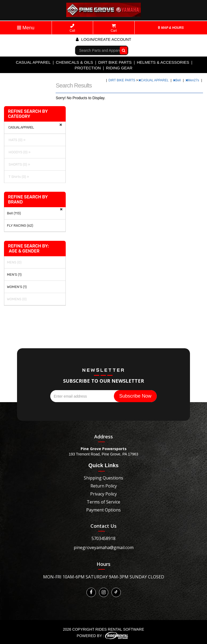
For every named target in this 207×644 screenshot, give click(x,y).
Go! (122, 50)
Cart (114, 28)
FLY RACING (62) (20, 225)
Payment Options (104, 510)
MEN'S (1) (14, 275)
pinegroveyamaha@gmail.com (104, 547)
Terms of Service (104, 502)
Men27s (193, 80)
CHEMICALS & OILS (74, 62)
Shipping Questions (104, 478)
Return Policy (104, 486)
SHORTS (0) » (18, 164)
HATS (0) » (16, 140)
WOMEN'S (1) (17, 287)
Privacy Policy (104, 494)
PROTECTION (88, 68)
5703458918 (104, 538)
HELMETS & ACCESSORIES (163, 62)
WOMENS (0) (17, 299)
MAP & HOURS (171, 28)
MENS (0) (14, 262)
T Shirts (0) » (18, 177)
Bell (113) (14, 213)
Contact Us (104, 526)
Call (72, 28)
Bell (177, 80)
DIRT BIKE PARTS (115, 62)
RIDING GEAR (119, 68)
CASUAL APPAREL (33, 62)
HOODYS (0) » (19, 152)
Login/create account (104, 39)
